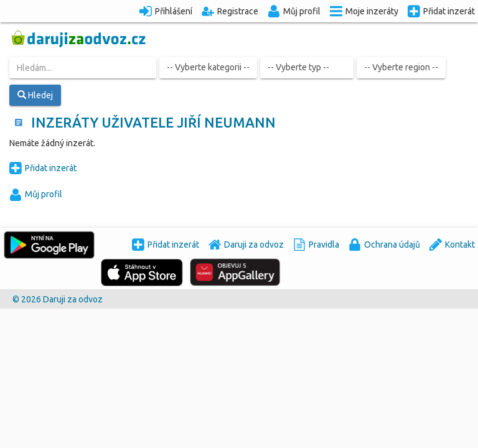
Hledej (35, 95)
